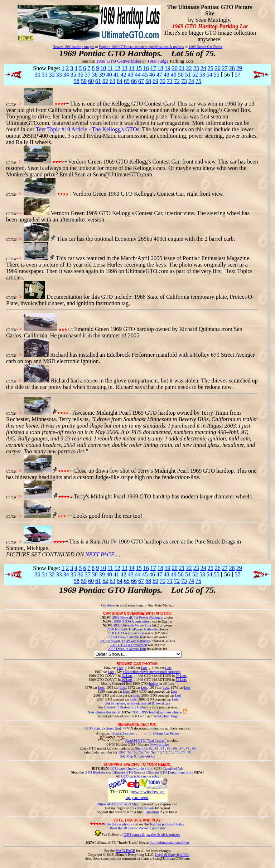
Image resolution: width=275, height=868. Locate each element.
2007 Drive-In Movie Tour (127, 649)
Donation (152, 812)
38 (95, 75)
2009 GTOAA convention (132, 621)
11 (110, 68)
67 (141, 81)
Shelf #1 (141, 748)
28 (232, 68)
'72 (172, 752)
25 (211, 68)
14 (132, 68)
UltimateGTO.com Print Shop (118, 804)
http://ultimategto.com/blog (169, 842)
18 (160, 68)
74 (191, 81)
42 (124, 75)
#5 (169, 748)
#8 (187, 748)
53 (202, 75)
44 (138, 75)
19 (168, 68)
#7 (181, 748)
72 (177, 81)
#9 (194, 748)
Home (111, 605)
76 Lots (181, 676)
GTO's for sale (144, 808)
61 (98, 81)
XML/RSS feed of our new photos (158, 712)
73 (184, 81)
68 (148, 81)
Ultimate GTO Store (127, 772)
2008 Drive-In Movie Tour (127, 637)
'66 (135, 752)
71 (170, 81)
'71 (165, 752)
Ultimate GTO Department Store (170, 772)
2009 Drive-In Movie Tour (132, 625)
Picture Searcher (123, 733)
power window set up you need (145, 794)
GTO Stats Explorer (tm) (103, 728)
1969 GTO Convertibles (118, 61)
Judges (153, 684)
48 (167, 75)
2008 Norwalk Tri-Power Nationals (132, 629)
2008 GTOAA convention (125, 633)
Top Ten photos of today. (167, 824)
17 (153, 68)
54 (209, 75)
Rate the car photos (118, 824)
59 (84, 81)
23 (196, 68)
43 (131, 75)
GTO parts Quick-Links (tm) (131, 768)
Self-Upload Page (166, 716)
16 (146, 68)
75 (198, 81)
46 (152, 75)
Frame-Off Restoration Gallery (126, 707)
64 (120, 81)
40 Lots (127, 680)
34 (66, 75)
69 (155, 81)
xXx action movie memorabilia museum (152, 672)
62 (105, 81)
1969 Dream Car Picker (205, 47)
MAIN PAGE (125, 851)
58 (77, 81)
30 (38, 75)
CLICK (11, 104)
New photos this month (104, 712)
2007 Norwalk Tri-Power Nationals (125, 641)
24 (203, 68)
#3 (156, 748)
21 (182, 68)
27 (225, 68)
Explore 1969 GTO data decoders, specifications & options (141, 47)
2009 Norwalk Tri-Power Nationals (138, 617)
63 (112, 81)
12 (117, 68)
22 (189, 68)
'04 (189, 752)
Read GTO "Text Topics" (146, 740)
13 (125, 68)
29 (239, 68)
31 (45, 75)
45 (145, 75)
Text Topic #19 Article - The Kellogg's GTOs (88, 129)
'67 (141, 752)
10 (103, 68)
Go (104, 605)
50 (181, 75)
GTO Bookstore (96, 772)
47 (159, 75)
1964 (122, 752)
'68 (148, 752)
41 (116, 75)
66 (134, 81)
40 (109, 75)
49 (174, 75)
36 (81, 75)
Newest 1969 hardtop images (73, 47)
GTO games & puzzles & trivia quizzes (152, 835)
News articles (159, 744)
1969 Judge (158, 61)
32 (52, 75)
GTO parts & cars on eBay (140, 776)
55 (217, 75)
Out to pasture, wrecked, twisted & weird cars (137, 703)
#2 (151, 748)
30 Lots (127, 676)
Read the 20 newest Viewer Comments (137, 828)
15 (139, 68)
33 (59, 75)
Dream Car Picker (166, 733)
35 (73, 75)
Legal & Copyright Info (172, 855)
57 (237, 75)
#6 (175, 748)
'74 (183, 752)
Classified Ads (173, 768)
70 (163, 81)
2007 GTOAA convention (129, 645)
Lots (120, 668)
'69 (153, 752)
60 (91, 81)
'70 (159, 752)
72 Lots (181, 680)
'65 (129, 752)
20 (175, 68)
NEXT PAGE (100, 554)
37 (88, 75)
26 (218, 68)
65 (127, 81)
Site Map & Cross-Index (137, 757)
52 (195, 75)
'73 (178, 752)
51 (188, 75)
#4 (162, 748)
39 (102, 75)
